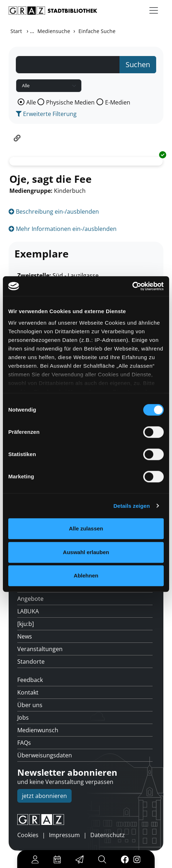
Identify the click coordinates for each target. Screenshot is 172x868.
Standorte (31, 662)
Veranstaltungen (40, 649)
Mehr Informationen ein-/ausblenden (63, 229)
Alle (31, 102)
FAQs (24, 743)
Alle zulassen (86, 528)
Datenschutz (108, 835)
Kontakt (28, 692)
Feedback (30, 680)
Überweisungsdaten (45, 755)
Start (16, 31)
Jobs (23, 718)
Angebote (30, 599)
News (25, 636)
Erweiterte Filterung (46, 114)
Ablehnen (86, 575)
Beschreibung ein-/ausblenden (54, 212)
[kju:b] (26, 624)
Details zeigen (132, 506)
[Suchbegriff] (68, 65)
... (32, 31)
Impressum (64, 835)
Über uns (30, 705)
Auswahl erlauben (86, 552)
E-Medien (118, 102)
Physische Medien (70, 102)
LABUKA (28, 611)
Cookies (28, 835)
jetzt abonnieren (44, 796)
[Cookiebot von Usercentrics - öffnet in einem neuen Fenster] (132, 286)
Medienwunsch (38, 730)
